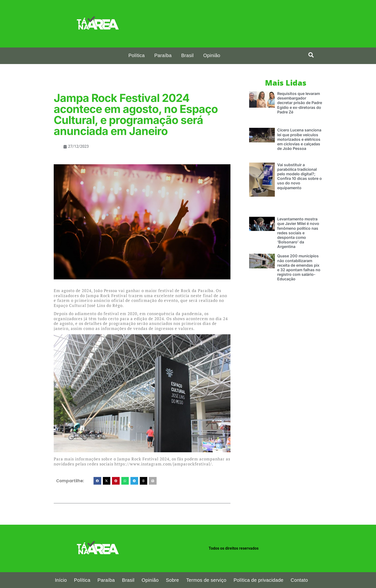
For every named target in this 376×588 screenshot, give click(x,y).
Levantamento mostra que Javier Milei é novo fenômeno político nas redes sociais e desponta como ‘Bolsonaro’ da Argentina (298, 233)
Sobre (173, 580)
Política (136, 55)
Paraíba (163, 55)
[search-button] (311, 55)
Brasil (188, 55)
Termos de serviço (206, 580)
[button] (97, 481)
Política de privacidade (258, 580)
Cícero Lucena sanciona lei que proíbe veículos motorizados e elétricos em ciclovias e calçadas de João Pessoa (299, 139)
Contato (299, 580)
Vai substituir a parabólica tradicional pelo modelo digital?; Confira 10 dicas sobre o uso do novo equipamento (300, 176)
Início (61, 580)
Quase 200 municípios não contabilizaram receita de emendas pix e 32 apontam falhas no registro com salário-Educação (299, 267)
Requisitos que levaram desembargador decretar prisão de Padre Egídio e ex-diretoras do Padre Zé (300, 103)
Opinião (212, 55)
